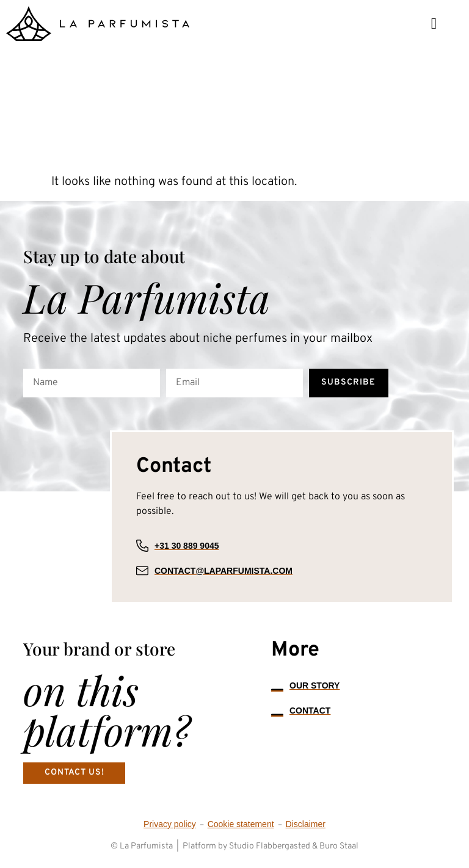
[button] (434, 24)
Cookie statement (241, 824)
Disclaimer (306, 824)
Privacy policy (170, 824)
